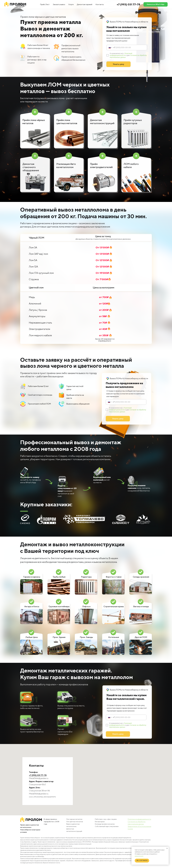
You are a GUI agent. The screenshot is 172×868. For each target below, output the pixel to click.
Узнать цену (118, 64)
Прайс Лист (45, 4)
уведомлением (139, 856)
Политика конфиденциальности (139, 819)
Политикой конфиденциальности (121, 54)
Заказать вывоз (59, 4)
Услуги (71, 4)
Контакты (100, 4)
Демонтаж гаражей (85, 4)
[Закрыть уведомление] (167, 848)
